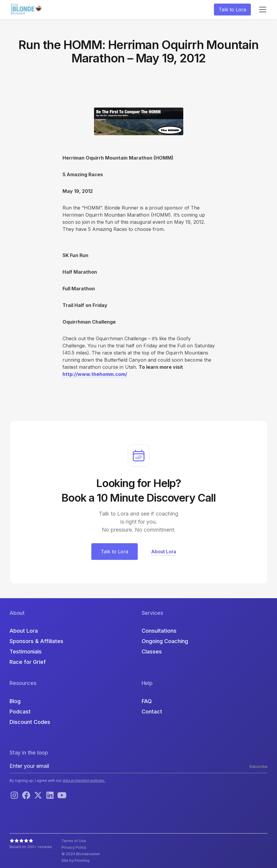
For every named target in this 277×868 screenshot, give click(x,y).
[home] (27, 10)
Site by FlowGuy (76, 860)
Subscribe (258, 767)
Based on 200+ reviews (31, 847)
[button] (262, 10)
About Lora (24, 631)
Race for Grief (28, 662)
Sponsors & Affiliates (36, 641)
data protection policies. (84, 780)
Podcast (20, 712)
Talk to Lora (232, 10)
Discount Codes (30, 722)
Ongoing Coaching (165, 641)
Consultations (159, 631)
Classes (152, 652)
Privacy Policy (74, 847)
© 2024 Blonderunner (81, 854)
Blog (15, 701)
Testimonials (26, 652)
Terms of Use (74, 841)
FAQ (147, 701)
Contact (152, 712)
